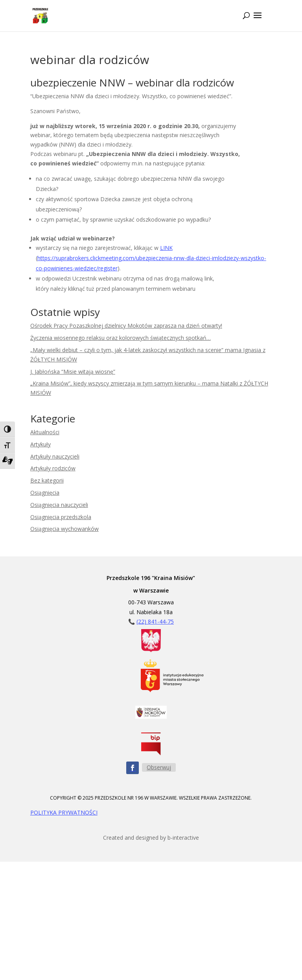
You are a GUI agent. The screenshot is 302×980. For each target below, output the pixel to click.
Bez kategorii (47, 480)
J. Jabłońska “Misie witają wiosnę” (73, 372)
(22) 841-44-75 (155, 621)
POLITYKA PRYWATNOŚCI (64, 812)
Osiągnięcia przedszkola (61, 517)
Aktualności (45, 432)
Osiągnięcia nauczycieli (59, 505)
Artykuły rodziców (53, 468)
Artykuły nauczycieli (55, 456)
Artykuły (41, 444)
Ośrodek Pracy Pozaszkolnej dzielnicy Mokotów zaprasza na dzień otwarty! (126, 326)
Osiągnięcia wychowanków (64, 529)
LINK (166, 248)
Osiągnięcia (45, 493)
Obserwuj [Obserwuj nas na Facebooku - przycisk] (159, 767)
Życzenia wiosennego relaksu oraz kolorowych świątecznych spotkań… (121, 338)
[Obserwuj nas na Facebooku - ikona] (133, 768)
